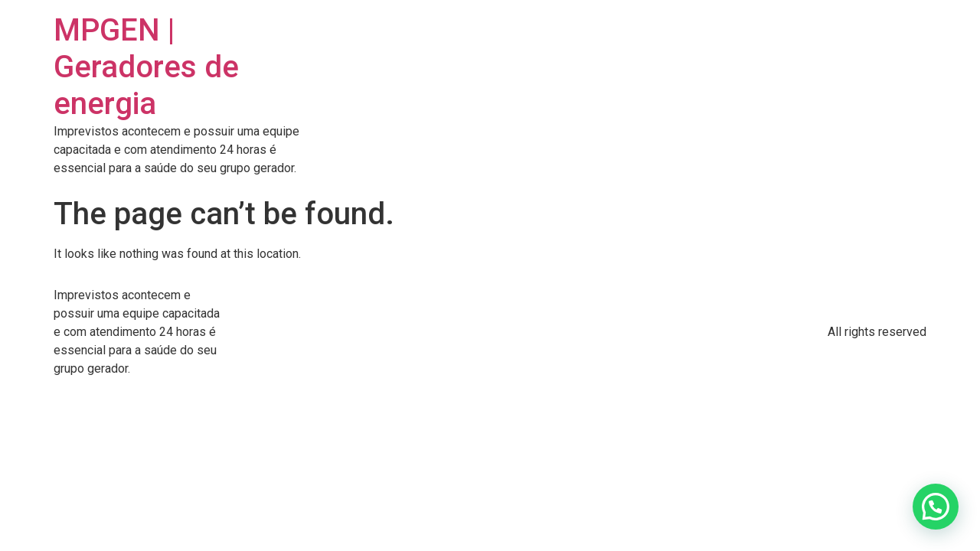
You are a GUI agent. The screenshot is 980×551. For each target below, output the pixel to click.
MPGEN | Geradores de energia (146, 67)
